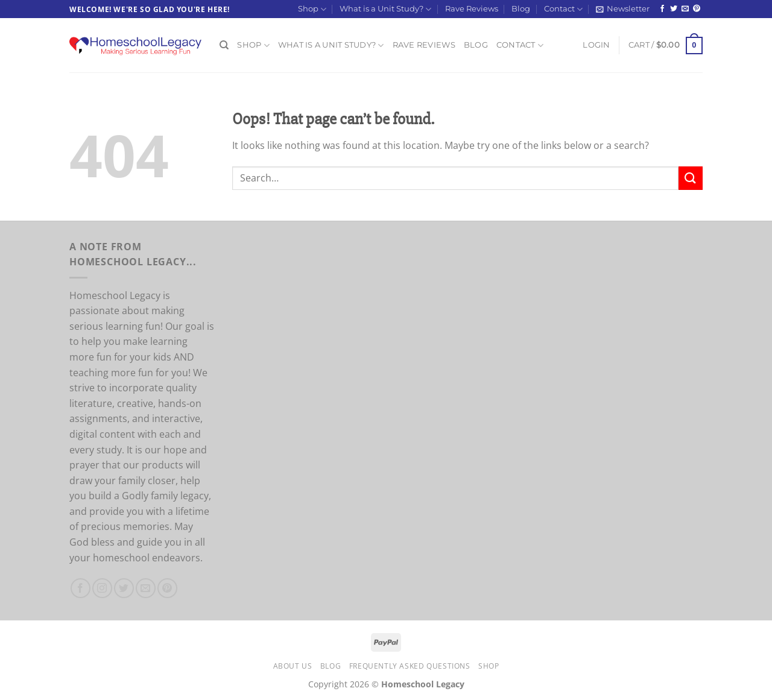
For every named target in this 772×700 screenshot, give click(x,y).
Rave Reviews (472, 9)
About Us (293, 666)
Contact (563, 9)
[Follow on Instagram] (102, 588)
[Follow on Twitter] (674, 9)
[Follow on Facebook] (662, 9)
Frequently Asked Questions (410, 666)
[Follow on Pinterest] (697, 9)
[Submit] (691, 178)
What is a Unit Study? (385, 9)
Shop (312, 9)
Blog (521, 9)
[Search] (224, 45)
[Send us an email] (685, 9)
